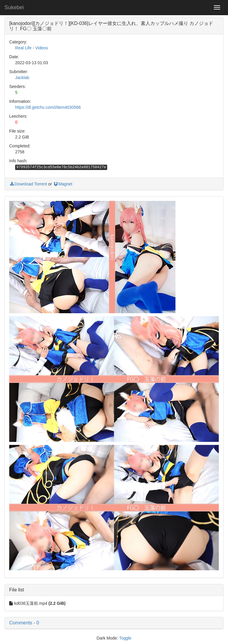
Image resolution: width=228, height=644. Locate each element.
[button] (114, 623)
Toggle (125, 638)
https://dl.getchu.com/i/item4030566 (48, 107)
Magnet (63, 184)
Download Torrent (28, 184)
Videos (42, 48)
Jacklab (22, 78)
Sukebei (14, 7)
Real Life (23, 48)
